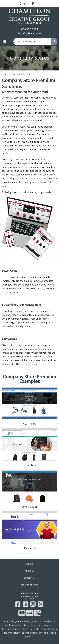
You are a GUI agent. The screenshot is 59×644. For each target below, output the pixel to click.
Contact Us (30, 578)
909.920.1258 (30, 29)
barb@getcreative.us (29, 33)
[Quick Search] (32, 41)
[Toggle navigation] (5, 41)
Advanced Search (29, 585)
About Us (30, 571)
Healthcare (29, 424)
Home (6, 74)
